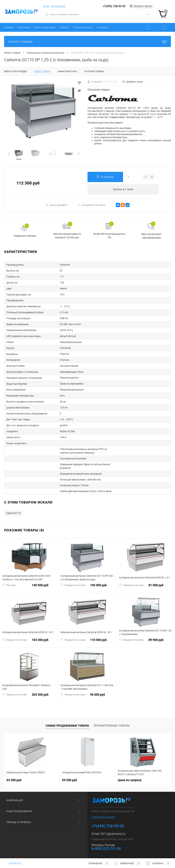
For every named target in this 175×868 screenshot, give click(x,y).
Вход (46, 6)
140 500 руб (29, 587)
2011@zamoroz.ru (113, 834)
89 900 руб (146, 642)
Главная (9, 27)
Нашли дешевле (56, 205)
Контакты (102, 27)
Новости (64, 27)
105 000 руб (87, 587)
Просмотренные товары (112, 726)
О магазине (24, 27)
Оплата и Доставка (45, 27)
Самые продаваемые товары (67, 726)
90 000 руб (87, 697)
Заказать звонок (143, 6)
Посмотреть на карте (103, 817)
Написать (13, 863)
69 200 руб (69, 780)
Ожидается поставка (92, 205)
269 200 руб (29, 697)
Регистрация (58, 6)
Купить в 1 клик (123, 189)
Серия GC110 (14, 513)
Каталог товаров (87, 41)
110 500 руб (87, 642)
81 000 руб (146, 587)
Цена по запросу (130, 780)
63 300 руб (14, 780)
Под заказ (9, 585)
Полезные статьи (83, 27)
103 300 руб (29, 642)
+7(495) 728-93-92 (114, 6)
